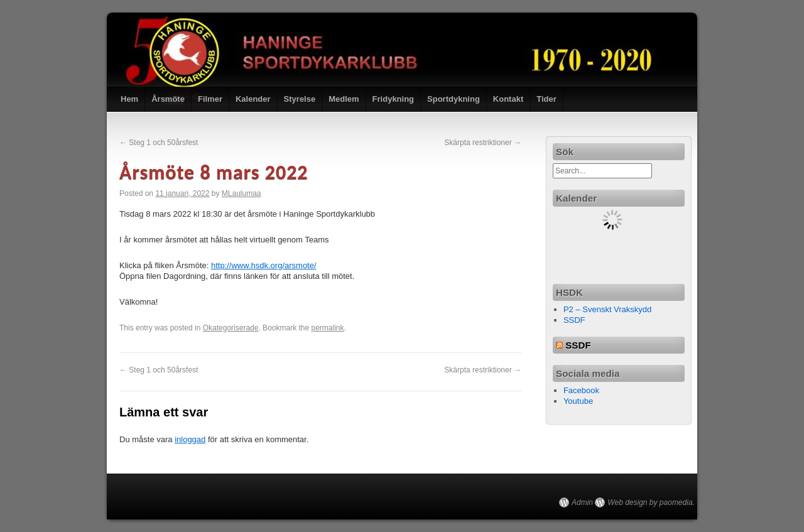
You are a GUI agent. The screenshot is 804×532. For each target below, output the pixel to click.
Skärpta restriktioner (483, 143)
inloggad (190, 439)
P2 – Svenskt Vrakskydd (607, 309)
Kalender (253, 99)
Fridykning (393, 99)
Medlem (344, 99)
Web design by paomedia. (651, 502)
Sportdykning (454, 99)
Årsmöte (168, 99)
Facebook (581, 390)
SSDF (574, 320)
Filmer (210, 99)
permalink (328, 328)
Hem (129, 99)
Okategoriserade (231, 328)
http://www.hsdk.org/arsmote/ (264, 265)
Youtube (578, 401)
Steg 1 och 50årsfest (159, 143)
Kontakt (508, 99)
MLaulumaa (242, 193)
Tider (546, 99)
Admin (582, 502)
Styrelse (300, 99)
